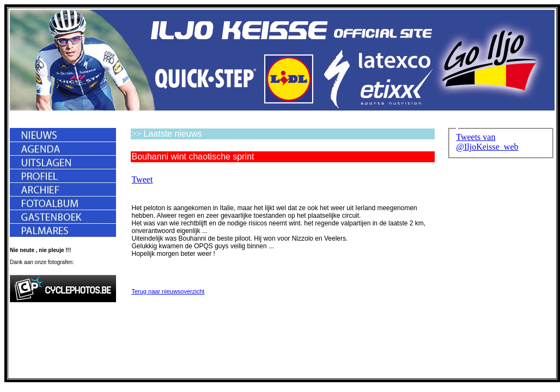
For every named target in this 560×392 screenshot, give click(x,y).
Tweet (142, 179)
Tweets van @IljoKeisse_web (487, 142)
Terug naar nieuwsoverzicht (168, 291)
